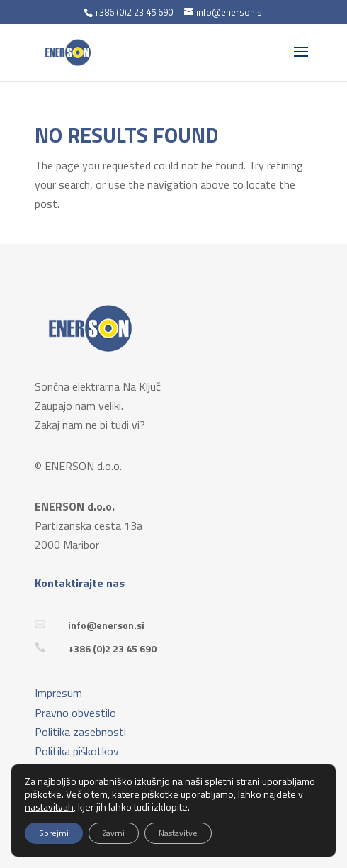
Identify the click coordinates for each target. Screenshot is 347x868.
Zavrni (114, 833)
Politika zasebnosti (80, 732)
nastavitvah (49, 807)
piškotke (160, 794)
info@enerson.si (106, 625)
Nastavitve (178, 833)
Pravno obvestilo (75, 713)
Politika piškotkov (77, 751)
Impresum (58, 693)
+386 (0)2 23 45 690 (112, 649)
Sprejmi (54, 833)
